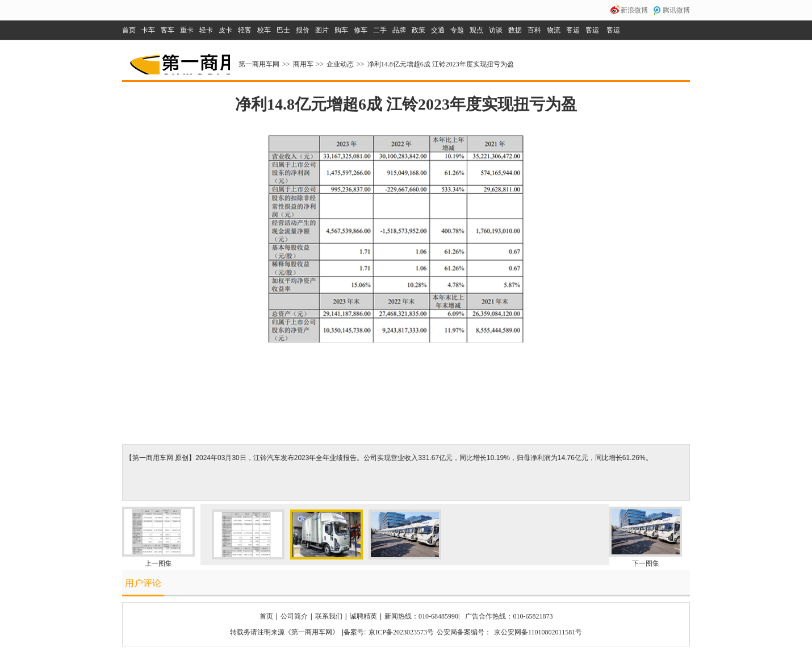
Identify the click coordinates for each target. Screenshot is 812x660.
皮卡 (225, 30)
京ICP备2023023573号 (401, 632)
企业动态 (340, 64)
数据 (515, 30)
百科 (534, 30)
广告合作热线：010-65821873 (509, 616)
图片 (322, 30)
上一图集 (158, 563)
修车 (361, 30)
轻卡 (206, 30)
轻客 (245, 30)
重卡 (187, 30)
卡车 (148, 30)
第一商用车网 (179, 60)
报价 (303, 30)
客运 (573, 30)
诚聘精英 (363, 616)
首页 (129, 30)
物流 (554, 30)
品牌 (399, 30)
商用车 (303, 64)
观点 (476, 30)
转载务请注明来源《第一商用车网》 (284, 632)
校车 (264, 30)
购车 (341, 30)
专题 (457, 30)
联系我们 (329, 616)
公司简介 (294, 616)
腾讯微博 (676, 10)
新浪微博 (634, 10)
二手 (380, 30)
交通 (438, 30)
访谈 (496, 30)
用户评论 (143, 583)
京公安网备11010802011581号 (538, 632)
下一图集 (646, 563)
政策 (418, 30)
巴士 (283, 30)
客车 (168, 30)
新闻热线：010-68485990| (422, 616)
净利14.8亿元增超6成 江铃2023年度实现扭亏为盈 (441, 64)
